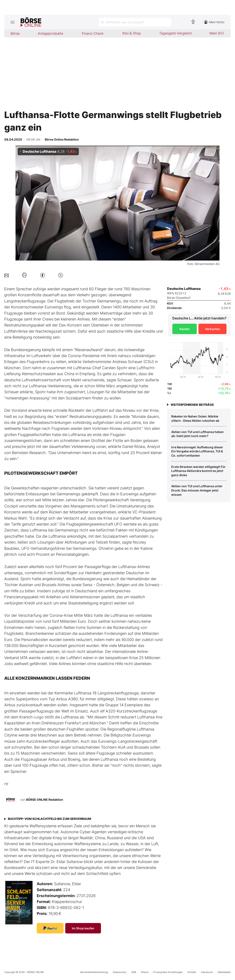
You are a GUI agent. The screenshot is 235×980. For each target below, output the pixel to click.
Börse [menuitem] (15, 33)
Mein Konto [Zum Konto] (214, 22)
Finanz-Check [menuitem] (93, 33)
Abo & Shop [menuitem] (132, 33)
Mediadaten (224, 972)
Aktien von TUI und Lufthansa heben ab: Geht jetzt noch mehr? (197, 434)
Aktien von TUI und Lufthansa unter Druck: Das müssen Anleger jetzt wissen (197, 490)
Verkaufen (212, 329)
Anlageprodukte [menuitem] (50, 33)
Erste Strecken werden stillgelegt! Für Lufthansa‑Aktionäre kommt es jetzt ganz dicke (198, 471)
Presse (145, 972)
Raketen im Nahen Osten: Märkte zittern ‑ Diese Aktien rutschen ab (195, 418)
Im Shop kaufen (83, 928)
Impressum (207, 972)
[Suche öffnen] (135, 22)
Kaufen (185, 329)
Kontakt (192, 972)
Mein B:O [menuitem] (217, 33)
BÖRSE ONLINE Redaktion (45, 800)
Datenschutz (120, 972)
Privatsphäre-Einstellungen (168, 972)
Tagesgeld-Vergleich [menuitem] (176, 33)
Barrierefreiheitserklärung (94, 972)
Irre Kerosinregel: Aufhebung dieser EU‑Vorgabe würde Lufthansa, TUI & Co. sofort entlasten (197, 451)
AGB (134, 972)
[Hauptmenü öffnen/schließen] (12, 22)
